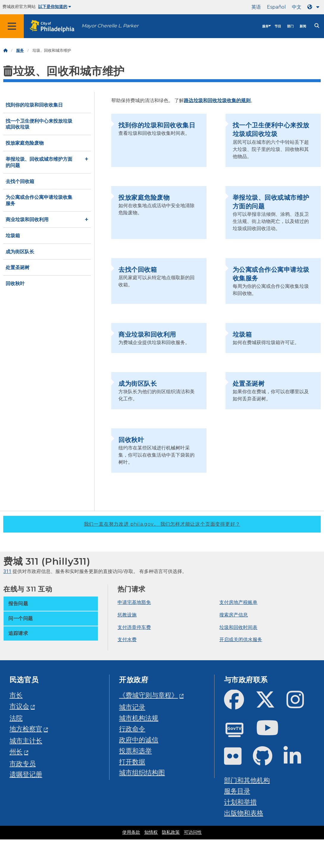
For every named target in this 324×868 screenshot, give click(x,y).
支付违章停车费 (134, 627)
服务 (265, 26)
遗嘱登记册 (26, 774)
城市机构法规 (139, 718)
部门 (290, 26)
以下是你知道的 (55, 7)
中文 (297, 7)
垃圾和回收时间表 (238, 627)
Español (276, 7)
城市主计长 (26, 740)
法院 (16, 718)
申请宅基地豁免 (134, 602)
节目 (278, 26)
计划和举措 (240, 802)
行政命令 (132, 729)
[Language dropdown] (314, 7)
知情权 (151, 832)
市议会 (19, 706)
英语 (256, 7)
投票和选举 (135, 751)
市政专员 (23, 763)
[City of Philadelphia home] (55, 26)
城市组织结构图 (142, 772)
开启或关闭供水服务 (241, 639)
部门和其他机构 (247, 780)
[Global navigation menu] (12, 26)
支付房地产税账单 (238, 602)
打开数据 (132, 762)
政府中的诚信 (139, 740)
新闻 (303, 26)
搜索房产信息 (234, 615)
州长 (16, 751)
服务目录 (237, 791)
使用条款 (131, 832)
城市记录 (132, 707)
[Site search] (317, 26)
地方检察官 (26, 729)
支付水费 (127, 639)
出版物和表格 (244, 813)
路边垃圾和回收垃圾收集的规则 (217, 100)
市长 (16, 695)
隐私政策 (171, 832)
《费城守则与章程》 (148, 695)
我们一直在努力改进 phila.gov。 (162, 524)
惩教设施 (127, 615)
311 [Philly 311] (7, 571)
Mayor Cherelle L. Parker (110, 26)
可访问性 (193, 832)
